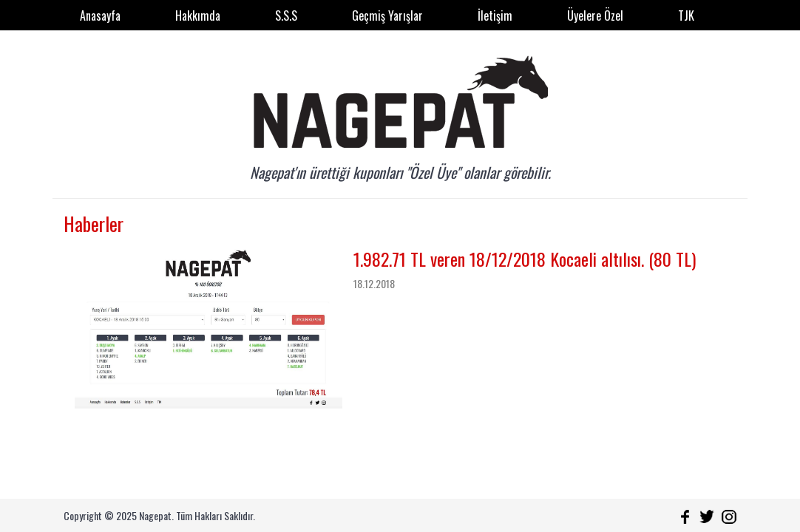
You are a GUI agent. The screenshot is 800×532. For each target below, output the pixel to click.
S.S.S (286, 16)
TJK (686, 16)
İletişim (495, 16)
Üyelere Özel (595, 16)
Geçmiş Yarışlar (387, 16)
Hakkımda (198, 16)
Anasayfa (100, 16)
